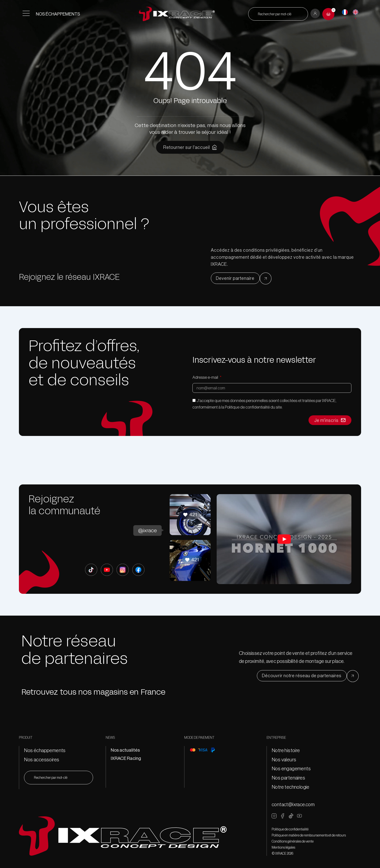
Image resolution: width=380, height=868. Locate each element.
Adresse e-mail (206, 377)
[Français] (345, 12)
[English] (356, 12)
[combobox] (278, 14)
